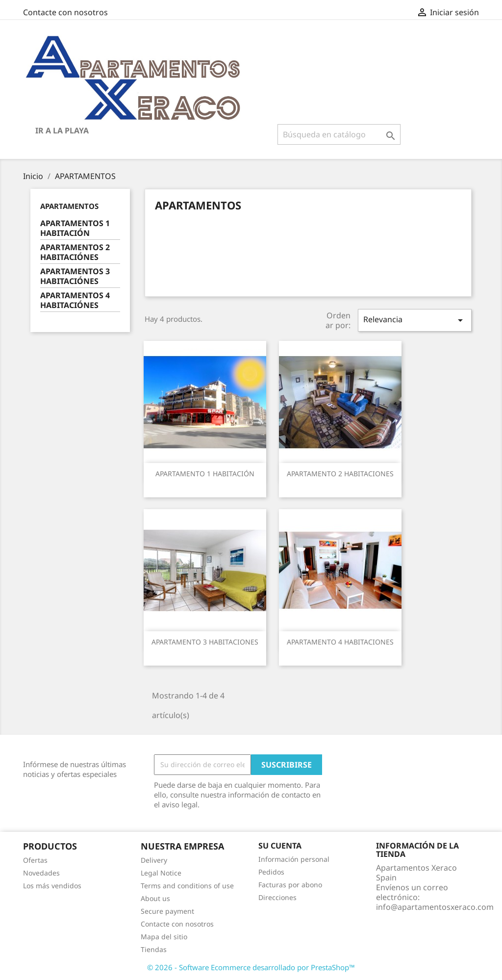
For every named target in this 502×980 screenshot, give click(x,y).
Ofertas (35, 860)
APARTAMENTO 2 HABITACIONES (340, 474)
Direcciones (277, 897)
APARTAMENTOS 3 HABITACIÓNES (75, 276)
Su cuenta (280, 846)
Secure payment (167, 911)
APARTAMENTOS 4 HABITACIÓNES (75, 300)
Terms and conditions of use (187, 886)
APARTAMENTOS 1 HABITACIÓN (75, 228)
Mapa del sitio (164, 937)
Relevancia (415, 320)
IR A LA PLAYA (62, 130)
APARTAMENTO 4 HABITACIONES (340, 642)
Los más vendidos (52, 886)
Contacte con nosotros (65, 12)
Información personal (294, 859)
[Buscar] (339, 134)
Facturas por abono (290, 885)
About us (155, 898)
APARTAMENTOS (69, 206)
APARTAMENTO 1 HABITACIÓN (205, 474)
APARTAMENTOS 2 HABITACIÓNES (75, 252)
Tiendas (154, 949)
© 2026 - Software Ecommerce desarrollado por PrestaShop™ (251, 967)
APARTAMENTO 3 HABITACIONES (205, 642)
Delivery (154, 860)
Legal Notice (161, 873)
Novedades (41, 873)
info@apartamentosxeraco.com (435, 907)
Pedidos (271, 872)
